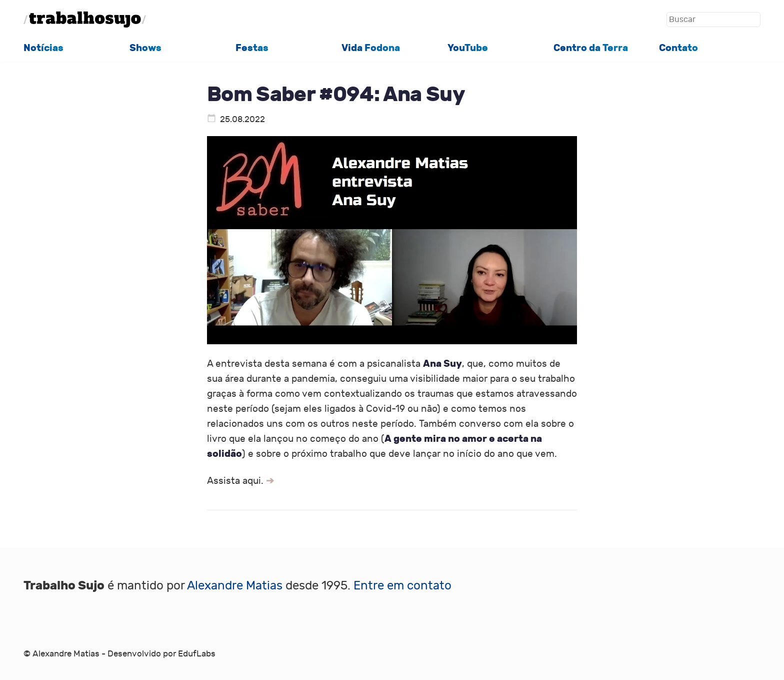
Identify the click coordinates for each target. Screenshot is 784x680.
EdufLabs (197, 654)
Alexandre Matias (235, 586)
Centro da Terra (591, 48)
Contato (678, 48)
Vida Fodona (371, 48)
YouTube (468, 48)
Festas (252, 48)
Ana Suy (442, 364)
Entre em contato (402, 586)
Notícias (43, 48)
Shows (145, 48)
